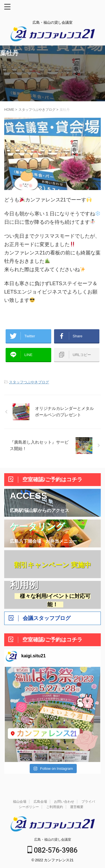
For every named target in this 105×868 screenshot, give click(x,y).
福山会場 (20, 802)
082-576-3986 (53, 850)
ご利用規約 (55, 807)
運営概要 (77, 807)
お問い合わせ (64, 802)
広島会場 (40, 802)
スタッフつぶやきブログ (29, 382)
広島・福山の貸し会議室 (53, 840)
